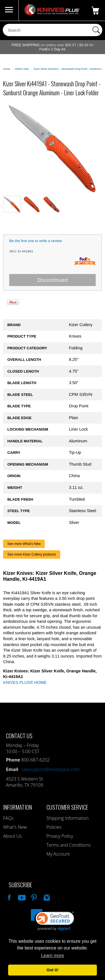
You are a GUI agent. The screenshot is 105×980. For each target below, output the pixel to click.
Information (17, 807)
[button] (53, 920)
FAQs (8, 818)
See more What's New (24, 544)
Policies (54, 827)
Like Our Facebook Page (9, 897)
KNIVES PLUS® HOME (25, 682)
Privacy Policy (60, 836)
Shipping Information (68, 818)
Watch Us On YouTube (21, 897)
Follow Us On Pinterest (34, 897)
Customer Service (67, 807)
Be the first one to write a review (36, 241)
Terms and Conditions (69, 845)
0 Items (95, 10)
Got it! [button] (52, 970)
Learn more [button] (53, 955)
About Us (12, 836)
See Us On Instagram (46, 897)
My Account (58, 854)
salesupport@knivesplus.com (50, 769)
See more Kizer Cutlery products (32, 554)
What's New (15, 827)
